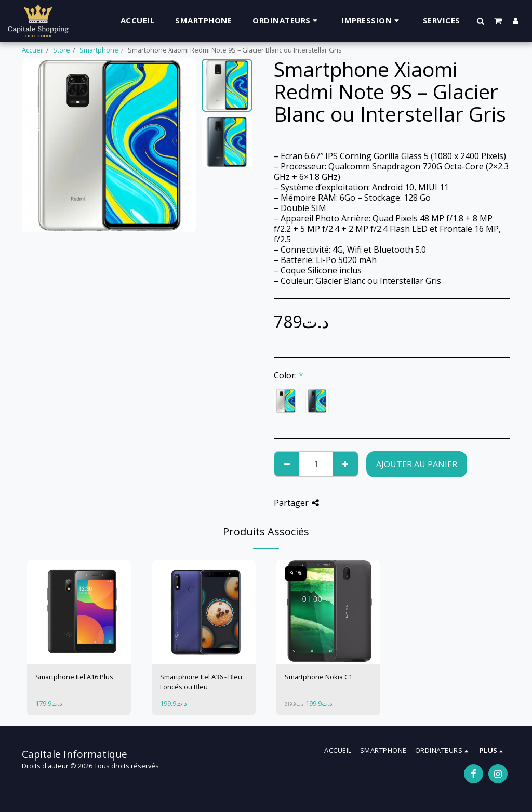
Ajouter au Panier (417, 464)
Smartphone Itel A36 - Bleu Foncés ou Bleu (201, 682)
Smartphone (99, 50)
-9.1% (296, 573)
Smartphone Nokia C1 (318, 677)
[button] (481, 21)
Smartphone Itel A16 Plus (74, 677)
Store (62, 50)
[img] (79, 612)
